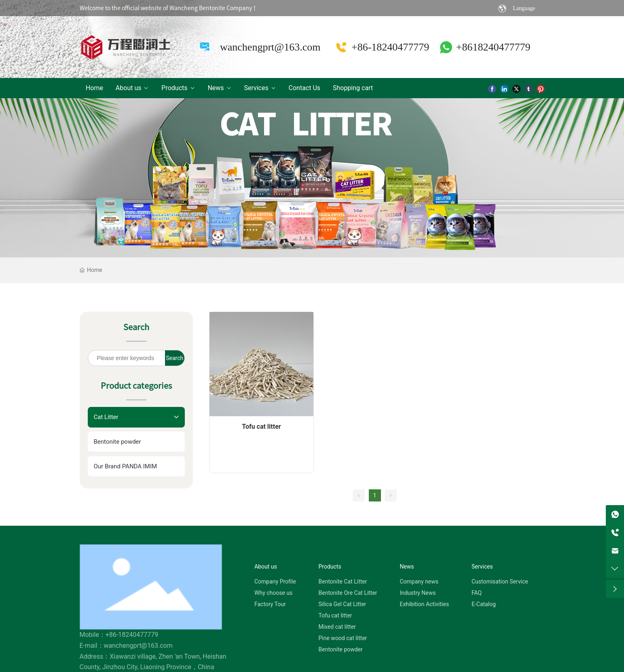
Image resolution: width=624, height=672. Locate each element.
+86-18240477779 (390, 45)
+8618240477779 (493, 45)
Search (175, 354)
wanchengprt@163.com (270, 45)
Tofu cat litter (261, 422)
